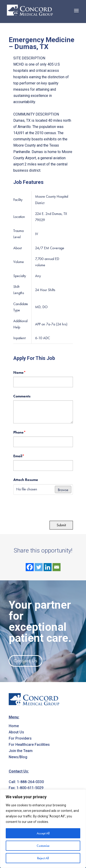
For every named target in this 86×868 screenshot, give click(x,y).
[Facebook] (30, 567)
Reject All (43, 858)
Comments (22, 396)
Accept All (43, 833)
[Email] (57, 567)
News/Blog (18, 757)
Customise (43, 846)
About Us (16, 732)
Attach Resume (26, 480)
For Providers (20, 738)
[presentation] (45, 507)
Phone (19, 432)
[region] (43, 829)
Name (19, 372)
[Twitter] (39, 567)
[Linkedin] (48, 567)
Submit (61, 525)
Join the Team (21, 751)
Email (19, 456)
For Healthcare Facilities (29, 745)
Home (14, 726)
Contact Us (26, 661)
